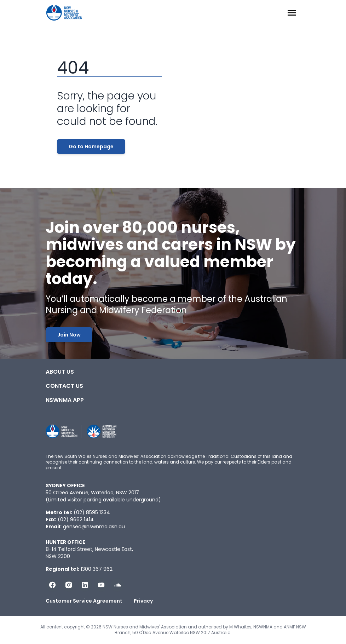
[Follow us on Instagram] (69, 585)
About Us (60, 372)
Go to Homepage (91, 146)
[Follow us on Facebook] (52, 585)
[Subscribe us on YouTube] (101, 585)
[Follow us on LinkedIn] (85, 585)
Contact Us (64, 386)
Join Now (69, 335)
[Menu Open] (292, 13)
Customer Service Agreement (84, 601)
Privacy (143, 601)
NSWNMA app (65, 400)
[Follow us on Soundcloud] (117, 585)
